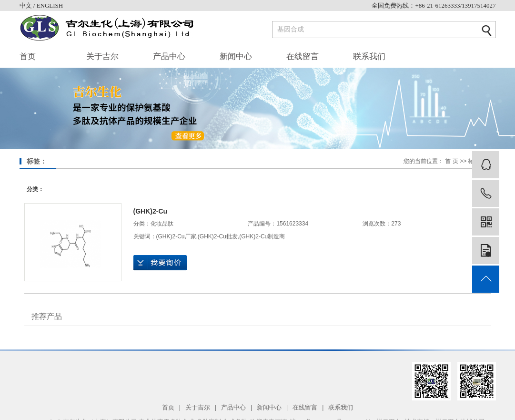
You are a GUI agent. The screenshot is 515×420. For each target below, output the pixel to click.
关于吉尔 (102, 56)
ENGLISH (50, 5)
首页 (28, 56)
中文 (26, 5)
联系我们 (369, 56)
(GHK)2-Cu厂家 (176, 236)
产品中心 (169, 56)
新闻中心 (236, 56)
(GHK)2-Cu (151, 211)
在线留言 (303, 56)
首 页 (451, 161)
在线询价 (160, 263)
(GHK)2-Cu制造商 (262, 236)
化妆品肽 (162, 224)
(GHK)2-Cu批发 (218, 236)
